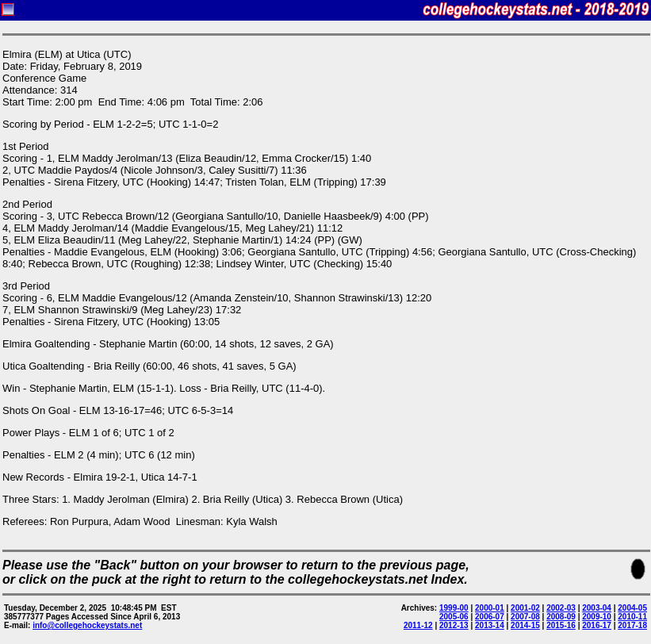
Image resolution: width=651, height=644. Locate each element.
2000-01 (490, 608)
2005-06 (454, 617)
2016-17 (597, 625)
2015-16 (561, 625)
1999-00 (454, 608)
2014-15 (525, 625)
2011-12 (418, 625)
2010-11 (632, 617)
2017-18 (632, 625)
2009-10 (597, 617)
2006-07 (490, 617)
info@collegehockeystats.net (87, 625)
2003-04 (597, 608)
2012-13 (454, 625)
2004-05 (632, 608)
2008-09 (561, 617)
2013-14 (490, 625)
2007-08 (525, 617)
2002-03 (561, 608)
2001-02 (525, 608)
